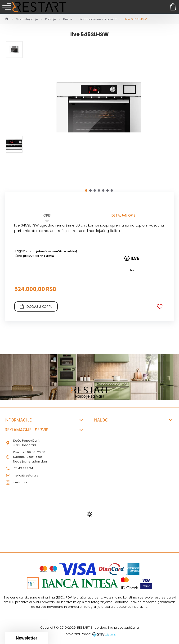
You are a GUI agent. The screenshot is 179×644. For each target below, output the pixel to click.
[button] (86, 190)
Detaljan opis (123, 215)
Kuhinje (51, 19)
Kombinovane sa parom (98, 19)
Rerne (68, 19)
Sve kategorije (27, 19)
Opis (47, 215)
